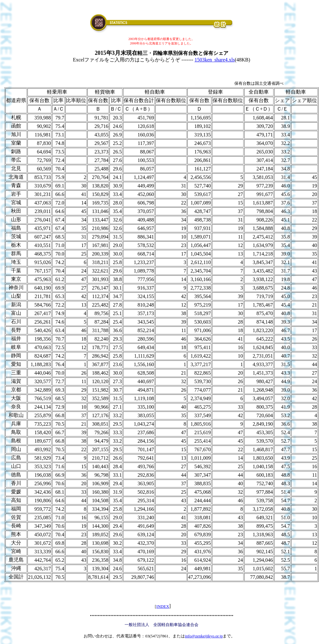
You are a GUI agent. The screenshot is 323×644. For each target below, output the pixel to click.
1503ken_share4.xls (215, 60)
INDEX (163, 606)
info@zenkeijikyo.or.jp (204, 636)
